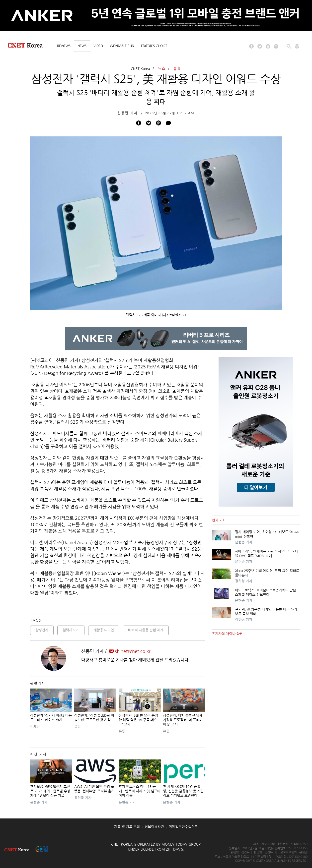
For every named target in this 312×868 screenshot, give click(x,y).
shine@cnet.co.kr (130, 651)
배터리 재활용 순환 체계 (146, 630)
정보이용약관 (154, 827)
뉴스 (162, 69)
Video (98, 46)
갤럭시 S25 (71, 630)
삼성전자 (42, 630)
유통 (177, 69)
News (82, 46)
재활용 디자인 (104, 630)
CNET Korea (140, 69)
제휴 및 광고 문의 (127, 827)
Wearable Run (122, 46)
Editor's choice (154, 46)
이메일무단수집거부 (183, 827)
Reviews (64, 46)
